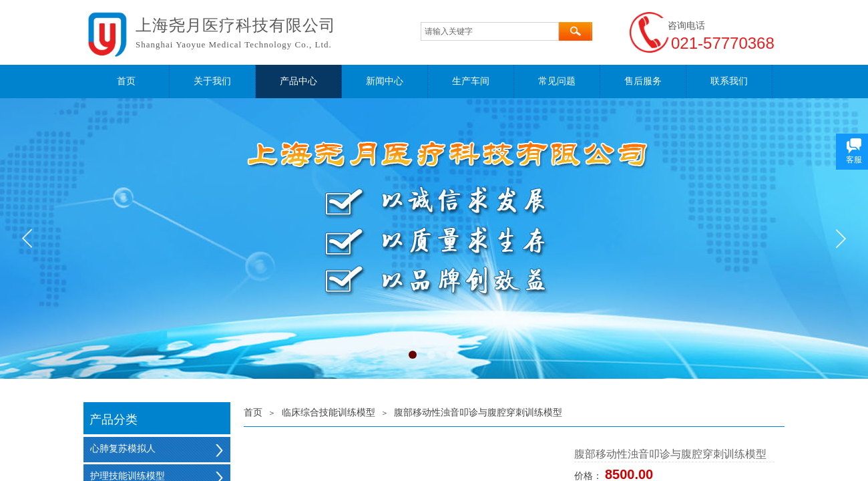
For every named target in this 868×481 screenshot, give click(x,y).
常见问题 (557, 81)
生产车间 (471, 81)
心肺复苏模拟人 (123, 449)
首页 (126, 81)
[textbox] (490, 31)
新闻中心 (385, 81)
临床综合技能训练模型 (329, 413)
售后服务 (643, 81)
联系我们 (729, 81)
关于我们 (212, 81)
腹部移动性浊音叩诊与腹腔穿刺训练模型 (478, 413)
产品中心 (298, 81)
